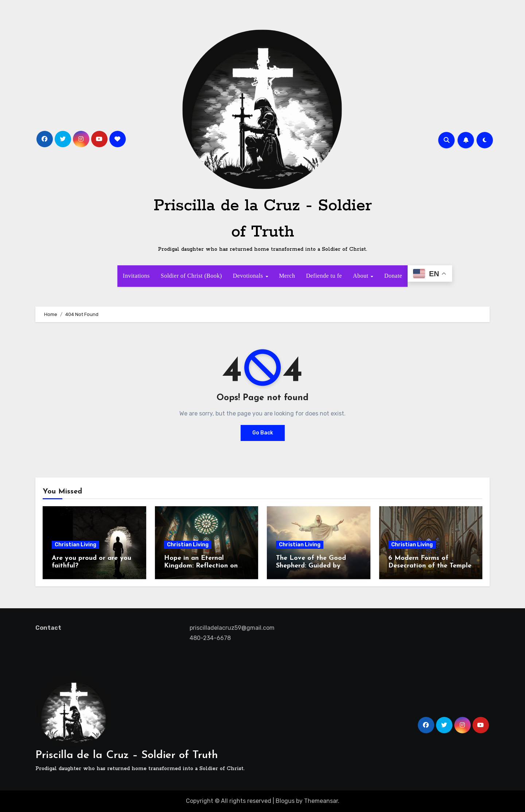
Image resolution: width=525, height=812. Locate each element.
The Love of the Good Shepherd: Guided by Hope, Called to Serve (311, 566)
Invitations (136, 276)
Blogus (285, 801)
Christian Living (75, 545)
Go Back (263, 433)
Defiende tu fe (324, 276)
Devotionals (249, 276)
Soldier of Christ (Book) (191, 276)
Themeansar (321, 801)
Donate (393, 276)
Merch (287, 276)
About (361, 276)
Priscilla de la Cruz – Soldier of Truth (127, 755)
